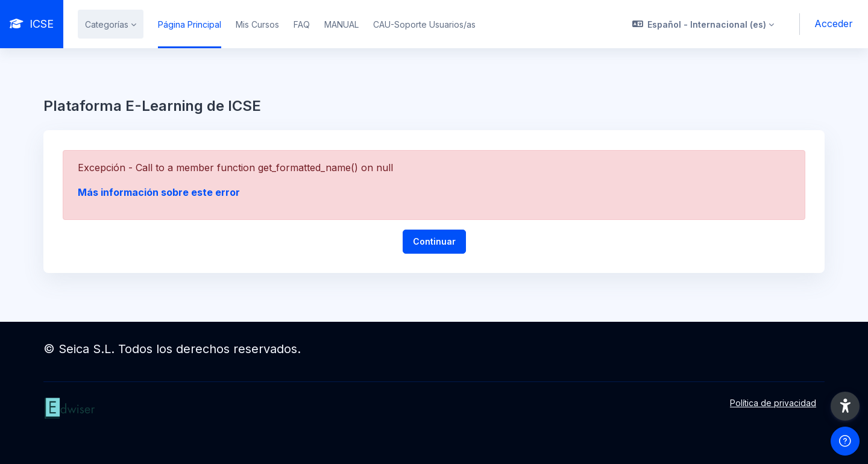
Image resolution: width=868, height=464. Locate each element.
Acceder (834, 24)
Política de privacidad (773, 403)
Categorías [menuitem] (107, 24)
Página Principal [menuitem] (190, 24)
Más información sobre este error (159, 192)
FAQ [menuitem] (302, 24)
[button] (703, 24)
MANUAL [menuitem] (341, 24)
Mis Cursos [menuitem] (257, 24)
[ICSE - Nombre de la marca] (32, 24)
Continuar (434, 241)
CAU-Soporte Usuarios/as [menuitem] (424, 24)
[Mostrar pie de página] (845, 441)
